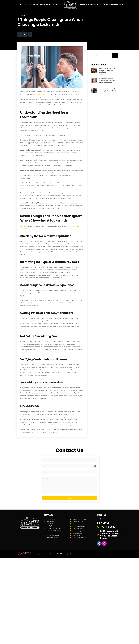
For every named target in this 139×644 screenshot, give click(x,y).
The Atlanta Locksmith (51, 554)
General (21, 15)
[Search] (115, 56)
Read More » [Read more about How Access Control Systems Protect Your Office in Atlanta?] (101, 85)
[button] (20, 35)
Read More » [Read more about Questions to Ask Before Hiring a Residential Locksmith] (101, 75)
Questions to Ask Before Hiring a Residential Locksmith (108, 71)
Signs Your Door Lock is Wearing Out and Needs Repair (108, 91)
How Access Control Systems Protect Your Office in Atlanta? (107, 81)
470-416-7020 (49, 430)
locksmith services (40, 94)
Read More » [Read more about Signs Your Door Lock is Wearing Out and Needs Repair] (101, 95)
